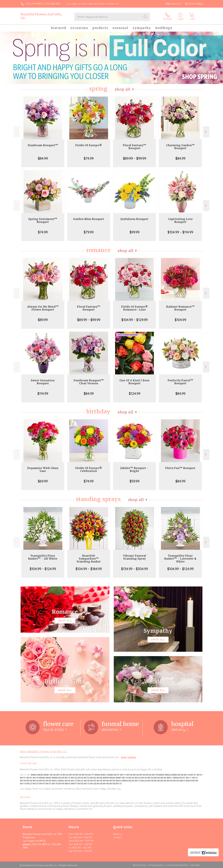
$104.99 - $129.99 (135, 320)
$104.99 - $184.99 (89, 569)
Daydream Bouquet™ (43, 145)
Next (206, 132)
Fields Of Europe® (89, 145)
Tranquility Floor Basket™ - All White (43, 557)
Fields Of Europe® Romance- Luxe (135, 308)
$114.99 (43, 393)
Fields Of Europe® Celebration (89, 469)
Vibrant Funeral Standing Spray (135, 557)
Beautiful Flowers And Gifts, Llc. (41, 16)
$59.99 (135, 481)
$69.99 (43, 481)
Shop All (123, 89)
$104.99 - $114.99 (180, 232)
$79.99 (89, 232)
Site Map (195, 865)
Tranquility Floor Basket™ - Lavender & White (180, 559)
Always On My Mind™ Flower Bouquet (43, 308)
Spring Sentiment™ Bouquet (43, 220)
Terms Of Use (139, 865)
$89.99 (43, 320)
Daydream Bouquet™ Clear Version (89, 382)
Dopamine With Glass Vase (43, 469)
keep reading (129, 757)
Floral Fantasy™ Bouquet (135, 147)
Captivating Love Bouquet (180, 220)
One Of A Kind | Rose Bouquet (135, 382)
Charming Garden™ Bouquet (180, 147)
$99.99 (135, 232)
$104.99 (180, 320)
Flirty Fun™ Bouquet (180, 468)
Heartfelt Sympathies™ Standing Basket (89, 559)
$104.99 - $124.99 (43, 569)
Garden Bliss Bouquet (89, 219)
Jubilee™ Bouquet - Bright (135, 469)
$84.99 (43, 158)
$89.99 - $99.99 (135, 158)
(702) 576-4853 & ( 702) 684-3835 (43, 4)
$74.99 (89, 158)
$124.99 (135, 393)
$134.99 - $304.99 (135, 569)
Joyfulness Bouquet (135, 219)
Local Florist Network (177, 865)
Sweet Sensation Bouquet (43, 382)
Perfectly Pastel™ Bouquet (180, 382)
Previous (17, 132)
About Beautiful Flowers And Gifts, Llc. (44, 751)
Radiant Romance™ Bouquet (180, 308)
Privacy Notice (156, 865)
